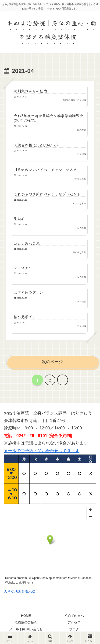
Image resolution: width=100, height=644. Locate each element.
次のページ (52, 362)
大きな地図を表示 (20, 591)
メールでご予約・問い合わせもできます (42, 451)
